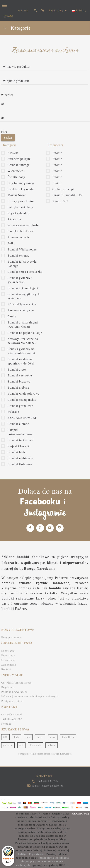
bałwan (52, 745)
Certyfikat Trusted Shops (16, 683)
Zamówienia (9, 665)
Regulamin (8, 687)
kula (17, 737)
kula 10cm (68, 737)
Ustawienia (8, 660)
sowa (53, 737)
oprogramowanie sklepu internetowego (39, 754)
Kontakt (6, 669)
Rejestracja (8, 656)
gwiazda (8, 745)
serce (40, 737)
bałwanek (35, 745)
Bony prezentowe (12, 637)
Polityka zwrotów (12, 701)
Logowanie (8, 651)
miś (21, 745)
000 (5, 737)
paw (28, 737)
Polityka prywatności (14, 692)
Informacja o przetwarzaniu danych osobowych (30, 697)
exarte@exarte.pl (12, 715)
